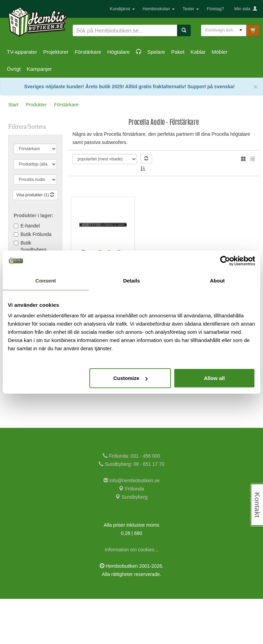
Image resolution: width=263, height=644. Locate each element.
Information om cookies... (131, 595)
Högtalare (118, 52)
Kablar (198, 52)
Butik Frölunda (36, 234)
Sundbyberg (131, 542)
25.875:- (103, 398)
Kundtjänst (122, 9)
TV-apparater (22, 52)
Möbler (220, 52)
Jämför (114, 412)
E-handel (30, 226)
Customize (130, 378)
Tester (191, 9)
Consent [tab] (46, 280)
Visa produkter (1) (35, 195)
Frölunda (131, 534)
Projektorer (56, 52)
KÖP (93, 412)
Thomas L (101, 164)
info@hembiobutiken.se (131, 526)
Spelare (156, 52)
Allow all (214, 378)
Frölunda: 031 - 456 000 (131, 501)
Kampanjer (39, 69)
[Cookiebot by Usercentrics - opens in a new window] (225, 261)
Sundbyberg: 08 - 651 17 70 (131, 509)
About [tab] (217, 280)
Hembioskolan (159, 9)
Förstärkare (88, 52)
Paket (178, 52)
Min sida (246, 9)
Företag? (215, 9)
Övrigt (14, 69)
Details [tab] (131, 280)
